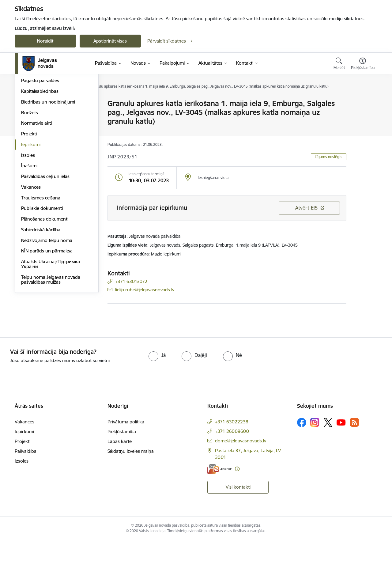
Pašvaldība (26, 494)
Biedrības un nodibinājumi (48, 168)
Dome (27, 104)
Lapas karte (120, 484)
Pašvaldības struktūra (43, 114)
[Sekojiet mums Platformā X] (328, 465)
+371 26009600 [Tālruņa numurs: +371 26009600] (232, 474)
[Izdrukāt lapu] (362, 101)
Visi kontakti (238, 530)
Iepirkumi (31, 210)
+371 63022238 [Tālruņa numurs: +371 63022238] (232, 465)
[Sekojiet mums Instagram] (315, 466)
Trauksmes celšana (41, 264)
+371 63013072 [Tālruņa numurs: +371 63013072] (131, 281)
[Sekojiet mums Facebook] (302, 465)
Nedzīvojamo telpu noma (47, 306)
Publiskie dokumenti (42, 274)
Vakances (31, 253)
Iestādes (30, 136)
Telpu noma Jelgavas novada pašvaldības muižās (51, 345)
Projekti (29, 200)
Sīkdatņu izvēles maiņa (131, 494)
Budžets (30, 178)
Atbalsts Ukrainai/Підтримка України (51, 330)
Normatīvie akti (36, 189)
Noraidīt (45, 41)
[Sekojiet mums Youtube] (341, 465)
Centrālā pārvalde (39, 125)
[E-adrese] (220, 512)
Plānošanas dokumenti (45, 285)
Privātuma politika (126, 465)
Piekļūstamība (122, 474)
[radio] (157, 398)
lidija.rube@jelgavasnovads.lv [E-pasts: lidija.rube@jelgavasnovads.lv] (145, 290)
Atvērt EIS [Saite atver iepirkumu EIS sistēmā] (306, 208)
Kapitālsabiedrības (40, 157)
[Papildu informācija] (237, 512)
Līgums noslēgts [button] (329, 157)
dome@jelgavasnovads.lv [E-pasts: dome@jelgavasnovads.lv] (241, 484)
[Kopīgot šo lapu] (362, 116)
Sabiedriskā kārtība (41, 295)
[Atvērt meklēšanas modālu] (339, 64)
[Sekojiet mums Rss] (354, 466)
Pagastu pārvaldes (40, 147)
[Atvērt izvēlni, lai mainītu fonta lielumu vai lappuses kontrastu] (363, 64)
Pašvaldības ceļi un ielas (45, 242)
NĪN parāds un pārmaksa (47, 317)
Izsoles (28, 221)
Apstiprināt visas (110, 41)
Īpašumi (29, 232)
